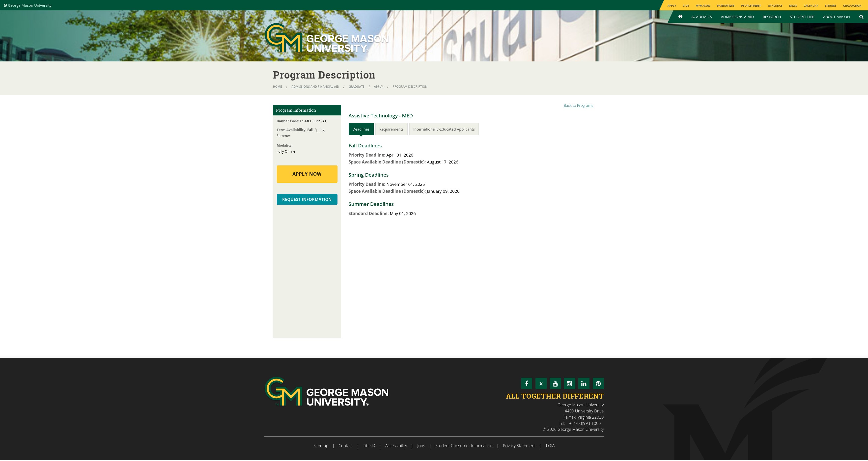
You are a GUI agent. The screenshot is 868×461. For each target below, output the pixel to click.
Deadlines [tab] (361, 129)
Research (772, 17)
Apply (672, 6)
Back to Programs (578, 105)
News (793, 6)
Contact (346, 446)
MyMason (703, 6)
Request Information (307, 199)
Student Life (802, 17)
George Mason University (28, 5)
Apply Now (307, 174)
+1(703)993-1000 (585, 423)
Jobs (421, 446)
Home (278, 87)
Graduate (356, 87)
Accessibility (396, 446)
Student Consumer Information (464, 446)
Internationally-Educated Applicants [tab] (444, 129)
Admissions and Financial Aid (315, 87)
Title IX (369, 446)
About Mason (837, 17)
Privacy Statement (519, 446)
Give (686, 6)
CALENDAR (811, 6)
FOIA (550, 446)
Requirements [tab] (392, 129)
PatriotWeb (726, 6)
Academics (702, 17)
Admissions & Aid (737, 17)
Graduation (852, 6)
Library (831, 6)
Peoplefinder (751, 6)
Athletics (775, 6)
